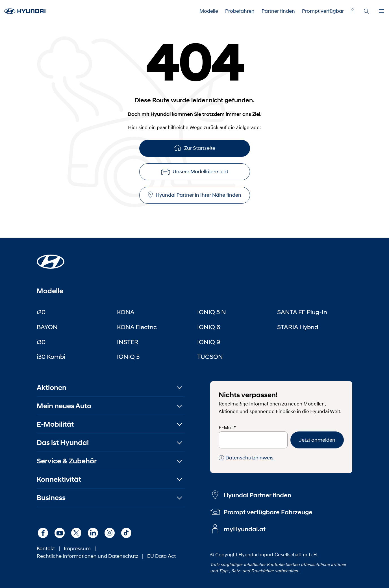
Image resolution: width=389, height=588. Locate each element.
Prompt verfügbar (323, 11)
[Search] (366, 11)
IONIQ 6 (209, 327)
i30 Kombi (51, 357)
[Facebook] (43, 533)
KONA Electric (137, 327)
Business (51, 498)
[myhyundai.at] (353, 11)
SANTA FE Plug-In (302, 312)
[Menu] (381, 11)
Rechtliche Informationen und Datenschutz (87, 556)
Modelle (209, 11)
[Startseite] (51, 258)
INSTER (128, 342)
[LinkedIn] (93, 533)
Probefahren (240, 11)
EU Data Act (161, 556)
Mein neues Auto (64, 406)
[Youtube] (60, 533)
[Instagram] (110, 533)
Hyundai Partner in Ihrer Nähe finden (195, 195)
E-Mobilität (55, 424)
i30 (41, 342)
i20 (41, 312)
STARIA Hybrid (298, 327)
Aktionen (52, 388)
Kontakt (46, 548)
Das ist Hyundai (63, 443)
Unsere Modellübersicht (195, 172)
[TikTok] (126, 533)
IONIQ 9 (209, 342)
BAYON (47, 327)
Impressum (77, 548)
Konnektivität (59, 479)
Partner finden (278, 11)
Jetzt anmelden (317, 440)
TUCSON (210, 357)
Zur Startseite (195, 148)
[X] (76, 533)
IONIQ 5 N (212, 312)
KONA (126, 312)
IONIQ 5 (128, 357)
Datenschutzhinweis (246, 458)
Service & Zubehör (67, 461)
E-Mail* (227, 428)
